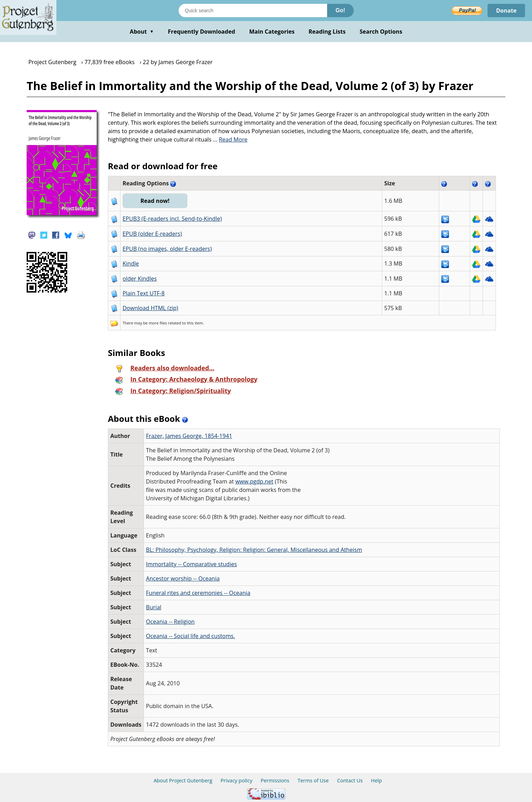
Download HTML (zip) (150, 308)
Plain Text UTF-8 (144, 293)
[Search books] (253, 11)
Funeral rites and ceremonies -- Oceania (198, 593)
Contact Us (350, 780)
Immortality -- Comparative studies (192, 564)
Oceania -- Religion (170, 622)
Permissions (275, 780)
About (142, 32)
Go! (340, 10)
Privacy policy (237, 780)
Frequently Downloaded (201, 32)
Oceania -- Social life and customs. (191, 636)
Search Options (381, 32)
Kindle (131, 263)
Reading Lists (327, 32)
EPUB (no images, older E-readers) (167, 249)
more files (158, 323)
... (230, 139)
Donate (506, 11)
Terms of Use (313, 780)
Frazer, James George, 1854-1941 (189, 436)
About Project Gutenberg (183, 780)
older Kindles (140, 279)
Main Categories (272, 32)
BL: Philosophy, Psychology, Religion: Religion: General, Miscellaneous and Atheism (254, 550)
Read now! (155, 201)
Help (376, 780)
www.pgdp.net (254, 481)
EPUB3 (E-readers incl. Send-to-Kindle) (172, 219)
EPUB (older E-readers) (152, 234)
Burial (154, 607)
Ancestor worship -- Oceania (183, 578)
